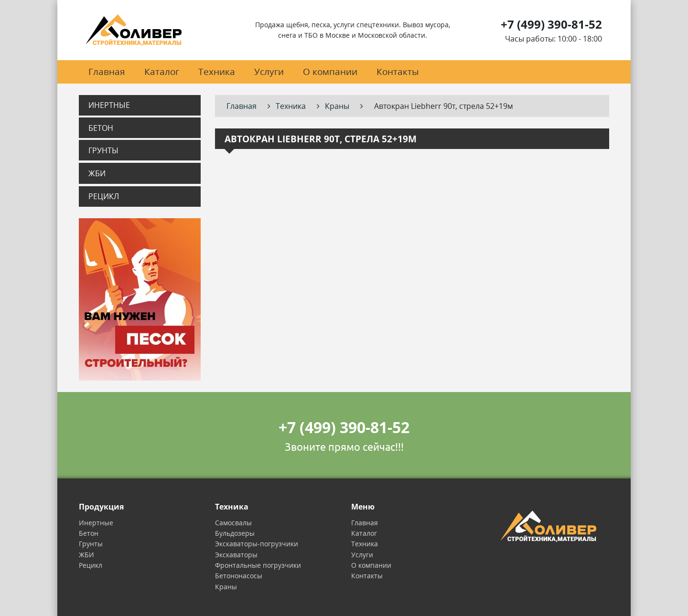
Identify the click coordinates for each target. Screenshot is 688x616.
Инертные (109, 105)
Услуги (269, 71)
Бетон (101, 128)
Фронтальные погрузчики (258, 565)
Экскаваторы (236, 555)
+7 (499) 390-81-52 (551, 24)
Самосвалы (233, 523)
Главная (107, 71)
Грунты (103, 150)
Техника (217, 71)
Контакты (398, 71)
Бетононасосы (239, 576)
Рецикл (104, 196)
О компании (330, 71)
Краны (226, 587)
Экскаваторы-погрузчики (257, 544)
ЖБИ (97, 173)
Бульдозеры (235, 533)
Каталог (162, 71)
